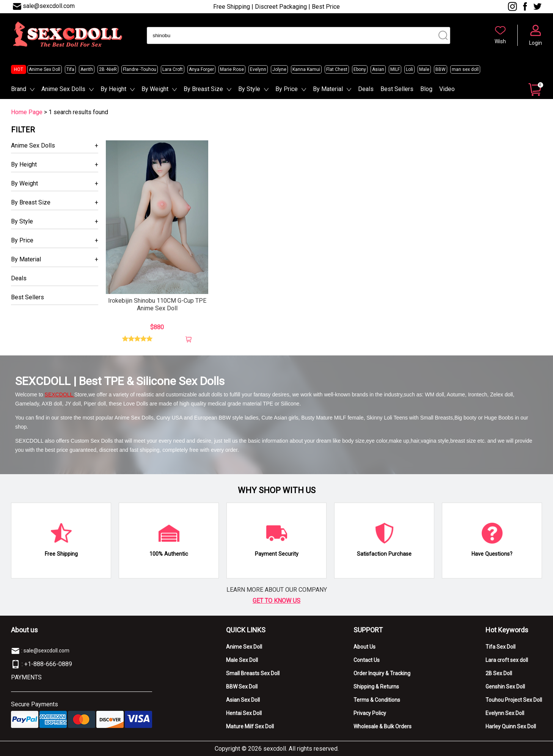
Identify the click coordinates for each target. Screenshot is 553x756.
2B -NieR (108, 69)
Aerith (87, 69)
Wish (500, 41)
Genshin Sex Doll (505, 687)
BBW (441, 69)
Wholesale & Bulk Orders (383, 726)
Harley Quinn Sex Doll (511, 726)
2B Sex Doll (499, 673)
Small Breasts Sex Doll (253, 673)
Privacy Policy (370, 713)
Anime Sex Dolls (63, 89)
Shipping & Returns (376, 687)
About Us (364, 647)
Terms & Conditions (377, 700)
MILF (395, 69)
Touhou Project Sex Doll (514, 700)
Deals (366, 89)
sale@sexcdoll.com (49, 6)
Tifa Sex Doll (500, 647)
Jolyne (279, 69)
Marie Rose (232, 69)
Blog (426, 89)
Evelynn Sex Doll (505, 713)
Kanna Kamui (306, 69)
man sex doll (465, 69)
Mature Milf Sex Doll (250, 726)
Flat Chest (337, 69)
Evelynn (258, 69)
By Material (328, 89)
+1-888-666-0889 (48, 664)
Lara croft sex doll (507, 660)
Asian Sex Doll (243, 700)
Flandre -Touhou (140, 69)
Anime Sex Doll (45, 69)
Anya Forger (201, 69)
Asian (378, 69)
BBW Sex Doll (242, 687)
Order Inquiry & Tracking (382, 673)
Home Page (27, 112)
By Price (287, 89)
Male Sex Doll (242, 660)
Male (424, 69)
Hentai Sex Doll (244, 713)
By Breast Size (203, 89)
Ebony (360, 69)
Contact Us (367, 660)
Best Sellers (397, 89)
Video (447, 89)
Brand (19, 89)
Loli (409, 69)
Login (536, 43)
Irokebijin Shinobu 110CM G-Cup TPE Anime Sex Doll (157, 304)
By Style (249, 89)
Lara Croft (173, 69)
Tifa (70, 69)
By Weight (155, 89)
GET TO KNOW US (276, 601)
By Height (113, 89)
